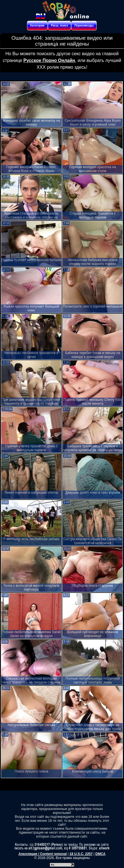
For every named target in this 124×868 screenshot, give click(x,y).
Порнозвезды (84, 25)
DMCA (100, 854)
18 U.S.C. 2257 (81, 854)
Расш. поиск (59, 25)
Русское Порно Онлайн (49, 60)
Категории (37, 25)
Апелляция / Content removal (43, 854)
